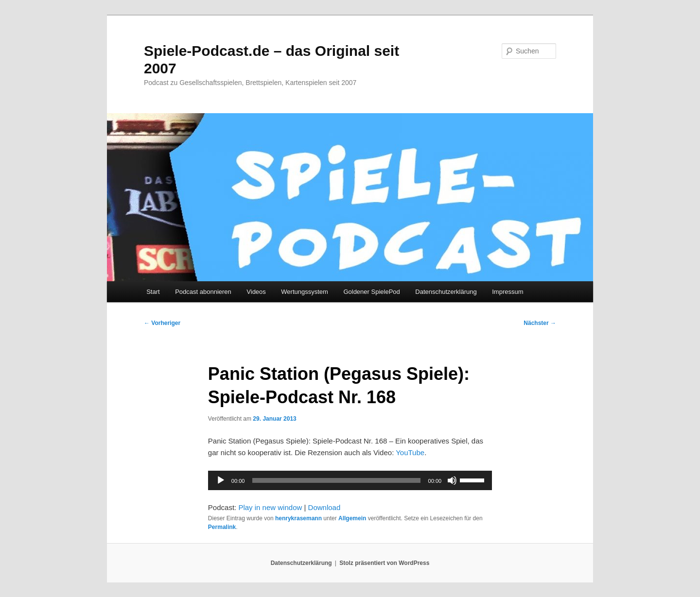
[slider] (336, 480)
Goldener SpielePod (371, 292)
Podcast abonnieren (203, 292)
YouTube (410, 452)
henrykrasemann (298, 518)
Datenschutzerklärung (446, 292)
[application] (350, 480)
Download (324, 507)
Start (153, 292)
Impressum (507, 292)
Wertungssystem (305, 292)
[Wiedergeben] (221, 480)
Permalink (222, 527)
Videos (256, 292)
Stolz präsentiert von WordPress (384, 563)
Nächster (540, 323)
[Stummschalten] (452, 480)
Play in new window (270, 507)
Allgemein (352, 518)
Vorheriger (162, 323)
